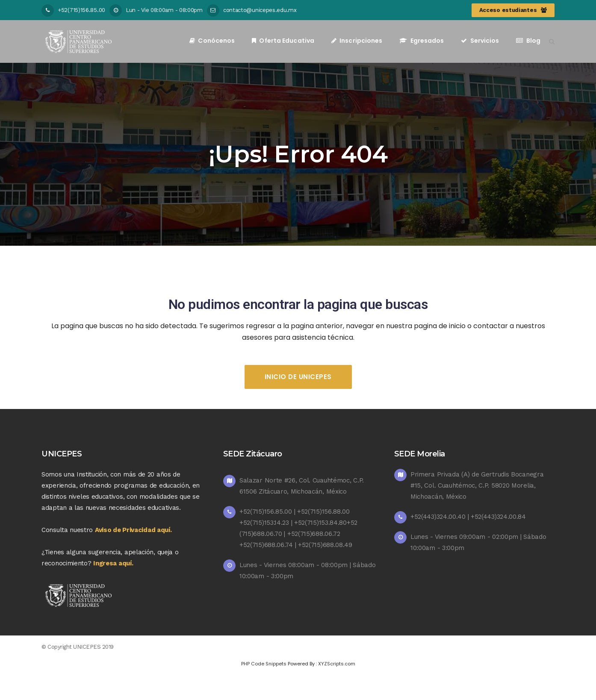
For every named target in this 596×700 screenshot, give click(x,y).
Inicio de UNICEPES (298, 377)
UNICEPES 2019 (93, 647)
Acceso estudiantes (513, 10)
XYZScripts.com (337, 664)
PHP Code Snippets (264, 664)
